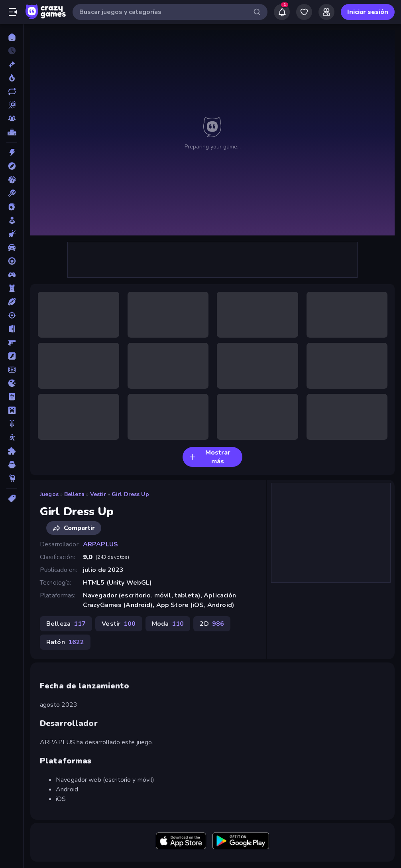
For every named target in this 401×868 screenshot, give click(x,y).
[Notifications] (282, 12)
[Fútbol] (12, 370)
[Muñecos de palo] (12, 437)
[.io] (12, 383)
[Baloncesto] (12, 180)
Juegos (49, 494)
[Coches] (12, 247)
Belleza (74, 494)
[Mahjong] (12, 397)
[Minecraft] (12, 410)
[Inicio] (12, 37)
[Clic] (12, 234)
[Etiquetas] (12, 498)
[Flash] (12, 356)
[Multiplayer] (12, 119)
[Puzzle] (12, 451)
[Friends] (326, 12)
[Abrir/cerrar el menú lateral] (13, 12)
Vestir (98, 494)
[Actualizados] (12, 91)
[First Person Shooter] (12, 342)
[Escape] (12, 329)
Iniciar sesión (368, 12)
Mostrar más (210, 457)
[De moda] (12, 78)
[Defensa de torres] (12, 288)
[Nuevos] (12, 64)
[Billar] (12, 193)
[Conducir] (12, 261)
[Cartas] (12, 207)
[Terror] (12, 465)
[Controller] (12, 275)
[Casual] (12, 220)
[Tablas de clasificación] (12, 132)
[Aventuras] (12, 166)
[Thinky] (12, 478)
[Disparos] (12, 315)
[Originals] (12, 105)
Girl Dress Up (130, 494)
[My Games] (304, 12)
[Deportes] (12, 302)
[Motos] (12, 424)
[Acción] (12, 152)
